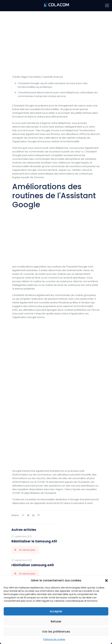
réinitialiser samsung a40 (33, 565)
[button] (106, 581)
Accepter (56, 611)
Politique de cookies (54, 639)
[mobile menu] (107, 6)
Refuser (56, 621)
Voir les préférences (56, 632)
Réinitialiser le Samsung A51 (34, 541)
